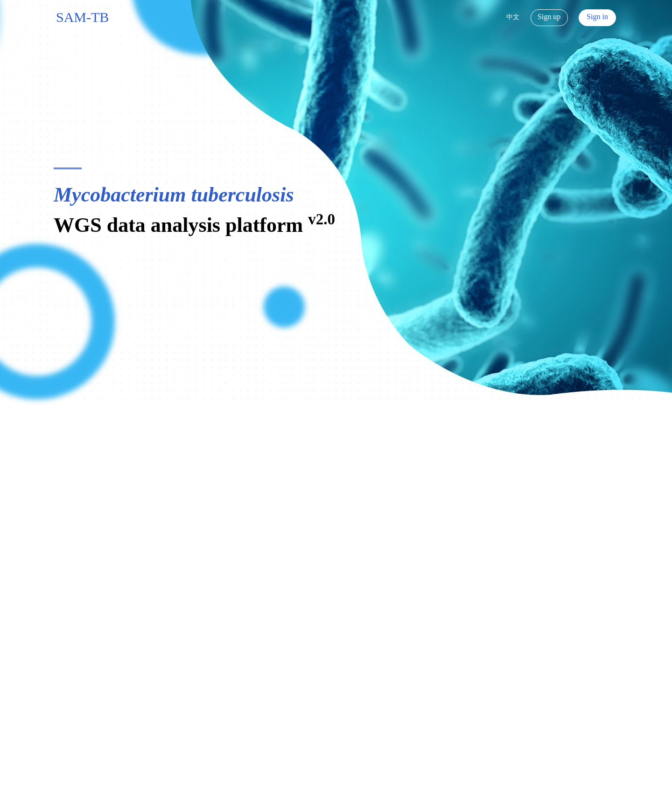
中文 (513, 17)
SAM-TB (82, 17)
